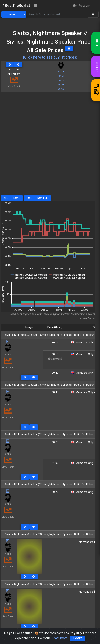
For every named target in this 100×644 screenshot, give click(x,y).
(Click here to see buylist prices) (50, 57)
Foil (29, 198)
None (17, 198)
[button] (84, 6)
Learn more (60, 638)
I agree (78, 639)
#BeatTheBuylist (16, 6)
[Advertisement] (50, 145)
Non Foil (43, 198)
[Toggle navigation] (35, 6)
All (6, 198)
